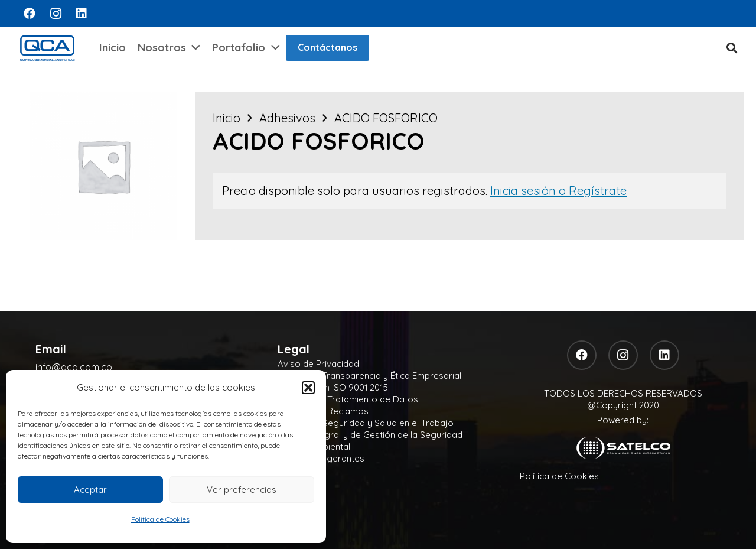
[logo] (47, 48)
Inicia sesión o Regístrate (558, 191)
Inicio (227, 118)
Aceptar (90, 490)
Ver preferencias (242, 490)
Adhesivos (287, 118)
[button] (308, 388)
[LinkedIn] (82, 14)
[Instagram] (56, 14)
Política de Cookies (160, 519)
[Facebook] (30, 14)
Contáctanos (328, 47)
